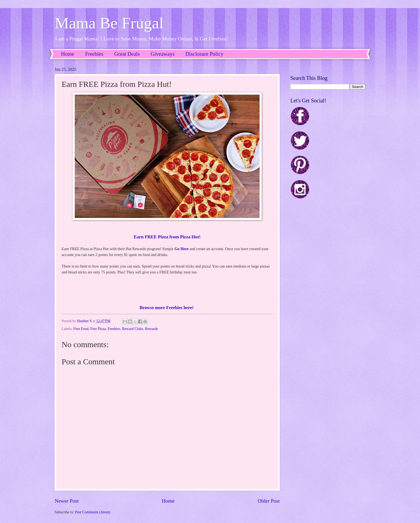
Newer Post (67, 501)
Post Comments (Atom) (93, 512)
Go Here (182, 249)
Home (68, 54)
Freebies (94, 54)
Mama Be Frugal (109, 23)
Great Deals (127, 54)
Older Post (269, 501)
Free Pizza (98, 329)
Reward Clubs (133, 329)
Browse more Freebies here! (167, 308)
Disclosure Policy (204, 54)
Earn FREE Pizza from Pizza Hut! (167, 237)
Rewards (151, 329)
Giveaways (163, 54)
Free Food (81, 329)
